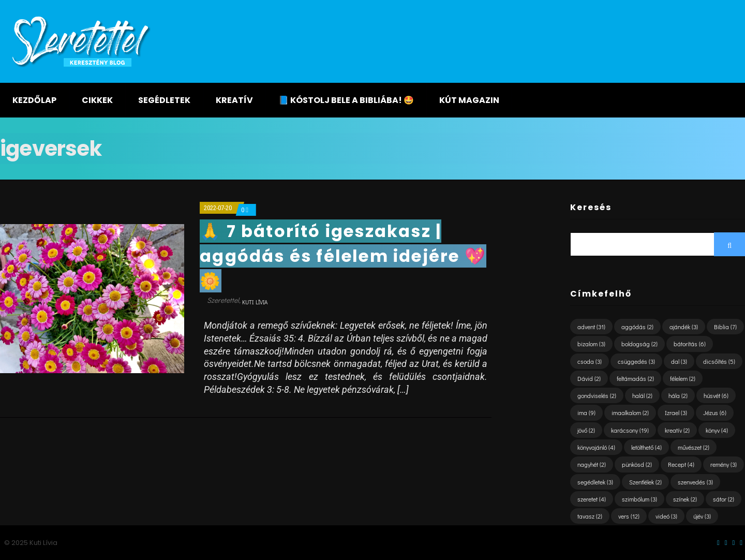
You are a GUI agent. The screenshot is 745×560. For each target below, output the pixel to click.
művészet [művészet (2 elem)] (694, 447)
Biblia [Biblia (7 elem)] (725, 327)
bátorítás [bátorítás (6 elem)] (690, 344)
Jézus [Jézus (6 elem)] (715, 412)
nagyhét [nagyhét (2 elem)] (592, 464)
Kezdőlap (34, 100)
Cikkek (97, 100)
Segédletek (164, 100)
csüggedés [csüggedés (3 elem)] (636, 361)
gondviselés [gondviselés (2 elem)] (597, 395)
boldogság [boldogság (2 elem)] (639, 344)
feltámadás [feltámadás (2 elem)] (635, 378)
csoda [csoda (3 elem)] (590, 361)
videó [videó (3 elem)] (666, 516)
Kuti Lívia (255, 302)
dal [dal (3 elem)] (679, 361)
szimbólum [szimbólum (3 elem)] (639, 499)
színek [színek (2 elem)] (685, 499)
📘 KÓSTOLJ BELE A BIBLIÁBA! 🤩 (346, 100)
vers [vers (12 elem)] (629, 516)
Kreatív (234, 100)
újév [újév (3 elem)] (702, 516)
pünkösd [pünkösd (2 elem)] (637, 464)
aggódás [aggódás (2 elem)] (637, 327)
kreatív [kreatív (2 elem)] (677, 430)
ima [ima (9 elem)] (586, 412)
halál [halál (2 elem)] (642, 395)
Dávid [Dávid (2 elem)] (589, 378)
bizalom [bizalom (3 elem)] (591, 344)
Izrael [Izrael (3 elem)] (676, 412)
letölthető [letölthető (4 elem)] (646, 447)
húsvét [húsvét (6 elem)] (716, 395)
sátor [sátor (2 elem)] (724, 499)
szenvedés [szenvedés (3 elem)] (695, 482)
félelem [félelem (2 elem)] (683, 378)
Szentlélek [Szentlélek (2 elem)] (645, 482)
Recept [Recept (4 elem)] (681, 464)
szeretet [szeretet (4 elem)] (592, 499)
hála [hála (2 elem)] (678, 395)
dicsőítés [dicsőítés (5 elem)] (719, 361)
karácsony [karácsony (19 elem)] (630, 430)
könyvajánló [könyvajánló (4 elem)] (596, 447)
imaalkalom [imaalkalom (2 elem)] (630, 412)
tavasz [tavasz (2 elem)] (590, 516)
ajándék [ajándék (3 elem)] (684, 327)
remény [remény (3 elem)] (724, 464)
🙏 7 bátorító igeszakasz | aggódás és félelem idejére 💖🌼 (343, 256)
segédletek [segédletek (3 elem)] (595, 482)
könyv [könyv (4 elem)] (717, 430)
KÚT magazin (469, 100)
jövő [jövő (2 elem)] (586, 430)
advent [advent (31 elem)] (591, 327)
